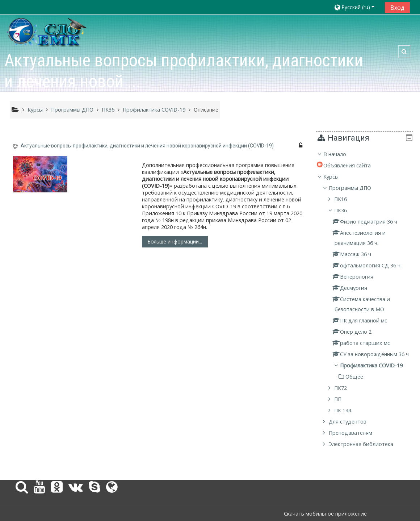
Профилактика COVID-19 (376, 376)
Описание (206, 110)
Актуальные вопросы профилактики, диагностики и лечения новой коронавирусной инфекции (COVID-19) (147, 146)
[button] (357, 7)
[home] (47, 32)
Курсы (336, 177)
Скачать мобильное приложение (325, 514)
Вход (397, 8)
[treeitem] (367, 304)
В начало (340, 154)
